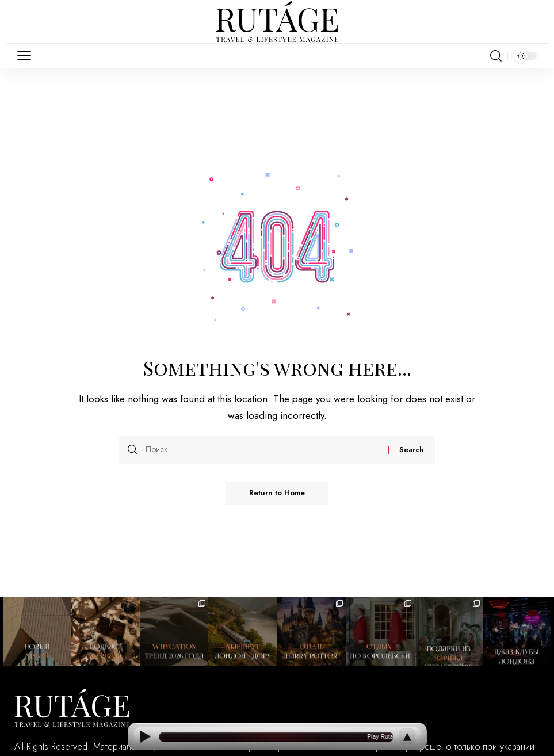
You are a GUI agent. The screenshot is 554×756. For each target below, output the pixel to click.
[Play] (145, 737)
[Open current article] (276, 737)
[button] (27, 56)
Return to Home (277, 493)
